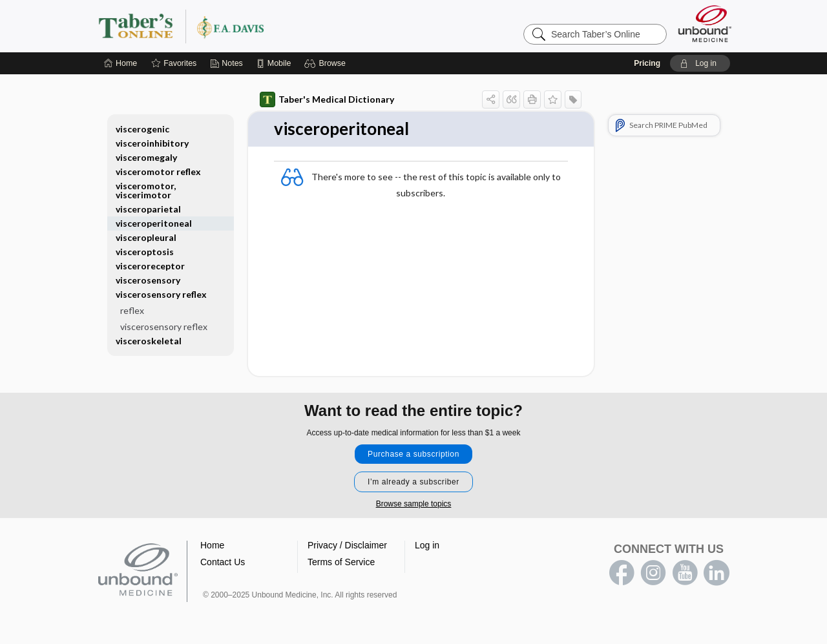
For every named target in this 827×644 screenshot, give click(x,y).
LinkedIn (717, 573)
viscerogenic (142, 129)
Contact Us (223, 562)
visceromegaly (146, 157)
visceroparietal (148, 209)
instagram (653, 573)
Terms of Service (341, 562)
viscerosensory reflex (161, 294)
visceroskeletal (149, 341)
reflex (132, 310)
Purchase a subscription (413, 454)
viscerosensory (148, 280)
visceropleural (146, 237)
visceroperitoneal (154, 223)
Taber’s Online (258, 26)
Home (212, 545)
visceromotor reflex (158, 171)
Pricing (647, 63)
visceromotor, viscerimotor (146, 190)
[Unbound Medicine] (705, 24)
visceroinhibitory (152, 143)
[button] (327, 63)
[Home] (120, 63)
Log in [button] (427, 545)
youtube (685, 573)
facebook (622, 573)
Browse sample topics (414, 504)
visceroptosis (145, 252)
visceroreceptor (150, 266)
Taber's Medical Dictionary (327, 99)
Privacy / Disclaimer (347, 545)
